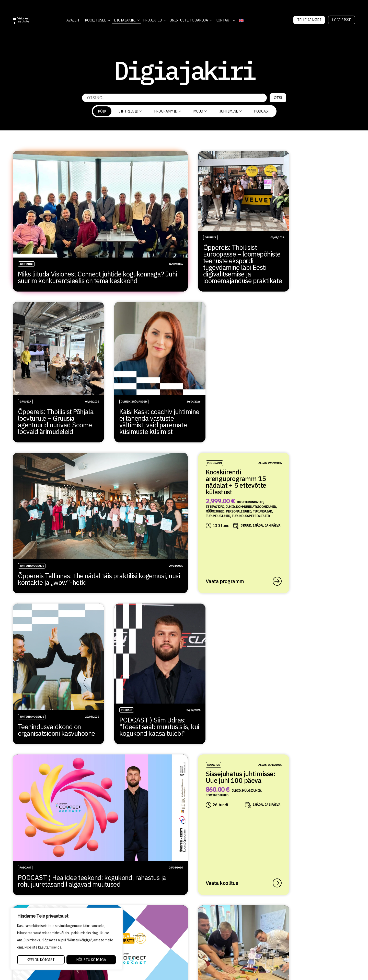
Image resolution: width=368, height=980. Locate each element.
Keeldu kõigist (41, 960)
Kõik (102, 111)
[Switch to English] (241, 20)
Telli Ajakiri (309, 20)
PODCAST (262, 111)
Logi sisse (342, 20)
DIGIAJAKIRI (125, 20)
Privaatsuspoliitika (202, 938)
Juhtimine (231, 111)
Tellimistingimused (201, 945)
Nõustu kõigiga (91, 960)
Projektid (153, 20)
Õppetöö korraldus (200, 923)
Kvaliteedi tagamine (202, 930)
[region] (66, 939)
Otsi (278, 98)
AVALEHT (74, 20)
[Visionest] (21, 20)
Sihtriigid (130, 111)
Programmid (168, 111)
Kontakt (223, 20)
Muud (200, 111)
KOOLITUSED (96, 20)
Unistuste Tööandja (189, 20)
